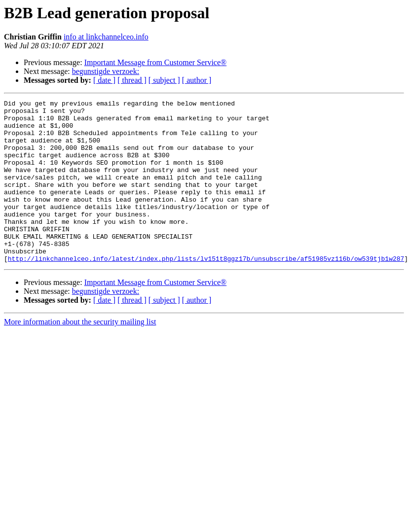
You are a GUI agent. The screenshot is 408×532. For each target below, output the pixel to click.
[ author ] (197, 80)
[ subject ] (164, 80)
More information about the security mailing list (80, 354)
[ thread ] (132, 80)
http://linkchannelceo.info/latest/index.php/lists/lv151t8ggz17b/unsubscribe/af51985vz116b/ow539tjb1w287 (206, 291)
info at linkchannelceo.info (106, 37)
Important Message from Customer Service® (156, 62)
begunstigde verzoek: (106, 71)
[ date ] (104, 80)
